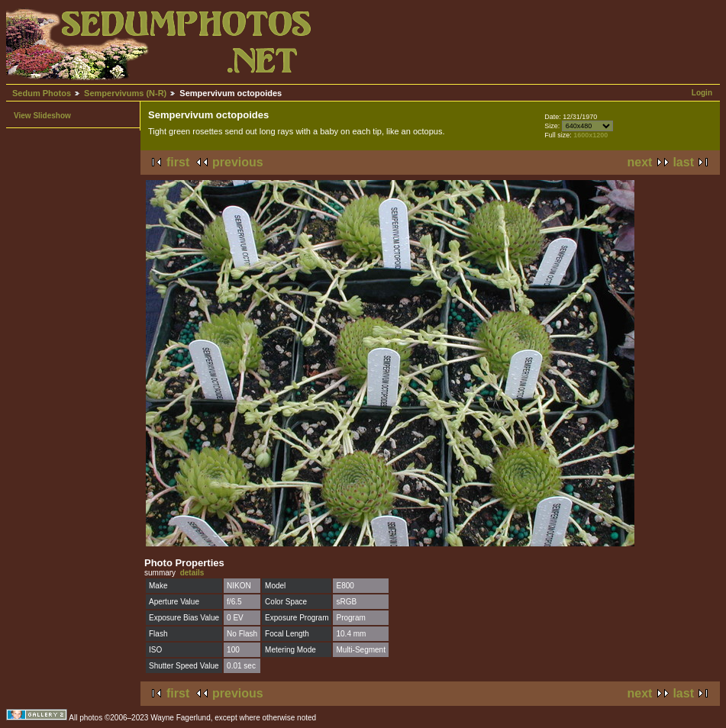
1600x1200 (590, 135)
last (683, 162)
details (192, 573)
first (178, 162)
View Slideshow (42, 116)
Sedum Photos (42, 93)
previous (238, 162)
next (640, 162)
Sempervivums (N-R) (125, 93)
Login (702, 93)
